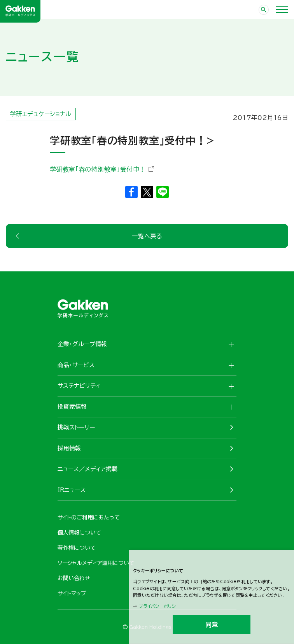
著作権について (77, 548)
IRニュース (72, 490)
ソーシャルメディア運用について (96, 563)
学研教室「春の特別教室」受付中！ (98, 169)
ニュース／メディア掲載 (87, 469)
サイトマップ (72, 593)
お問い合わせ (74, 578)
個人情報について (79, 533)
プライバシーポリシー (159, 606)
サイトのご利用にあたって (89, 517)
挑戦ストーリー (76, 427)
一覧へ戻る (147, 236)
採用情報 (69, 448)
